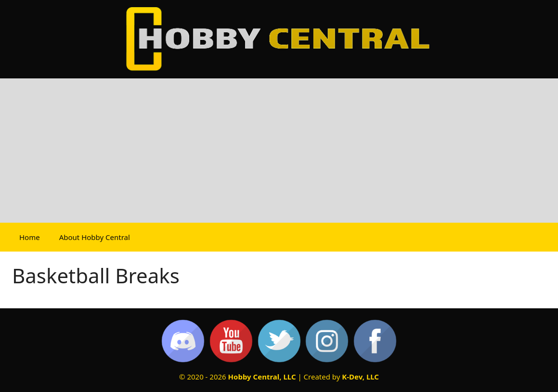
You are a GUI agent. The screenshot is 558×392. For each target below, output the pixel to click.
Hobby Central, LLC (262, 377)
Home (30, 237)
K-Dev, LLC (360, 377)
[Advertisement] (279, 151)
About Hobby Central (95, 237)
